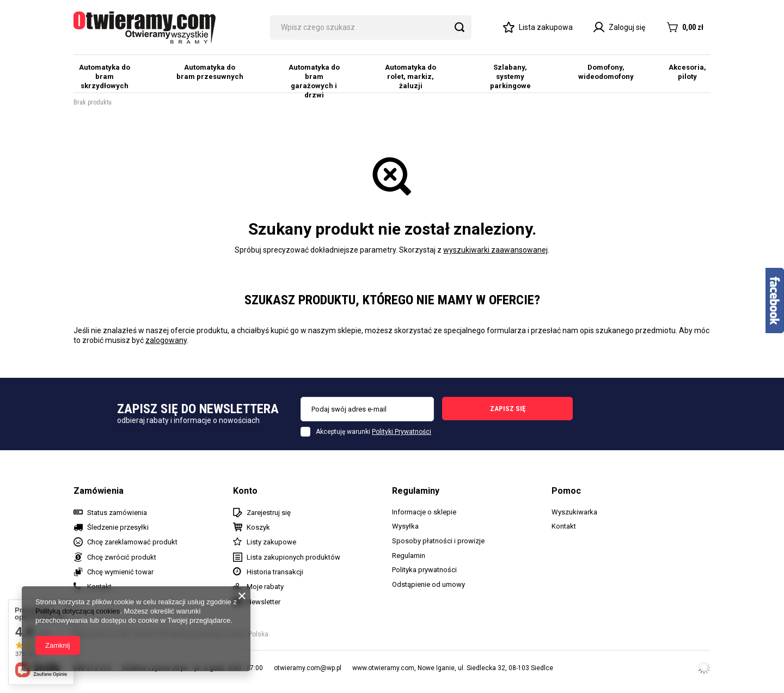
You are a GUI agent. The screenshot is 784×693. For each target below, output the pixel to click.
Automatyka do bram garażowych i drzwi (314, 81)
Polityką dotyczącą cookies (78, 611)
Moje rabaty (265, 587)
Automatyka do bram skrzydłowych (105, 76)
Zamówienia (99, 491)
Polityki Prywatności (402, 432)
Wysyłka (405, 526)
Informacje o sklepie (424, 512)
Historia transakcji (275, 572)
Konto (245, 491)
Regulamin (409, 556)
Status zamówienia (117, 513)
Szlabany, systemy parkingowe (510, 76)
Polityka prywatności (424, 570)
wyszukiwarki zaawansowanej (495, 250)
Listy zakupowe (271, 542)
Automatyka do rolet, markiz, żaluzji (411, 76)
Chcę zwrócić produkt (122, 557)
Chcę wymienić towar (120, 572)
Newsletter (264, 602)
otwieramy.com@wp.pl (308, 668)
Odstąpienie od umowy (428, 584)
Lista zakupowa (546, 27)
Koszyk (258, 527)
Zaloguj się (619, 27)
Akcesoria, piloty (687, 72)
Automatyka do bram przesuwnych (210, 72)
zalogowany (166, 340)
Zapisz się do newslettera (198, 409)
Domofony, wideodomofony (606, 72)
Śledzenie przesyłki (118, 527)
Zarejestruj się (269, 513)
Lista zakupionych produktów (293, 557)
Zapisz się (508, 409)
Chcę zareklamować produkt (132, 542)
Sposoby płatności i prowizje (438, 541)
